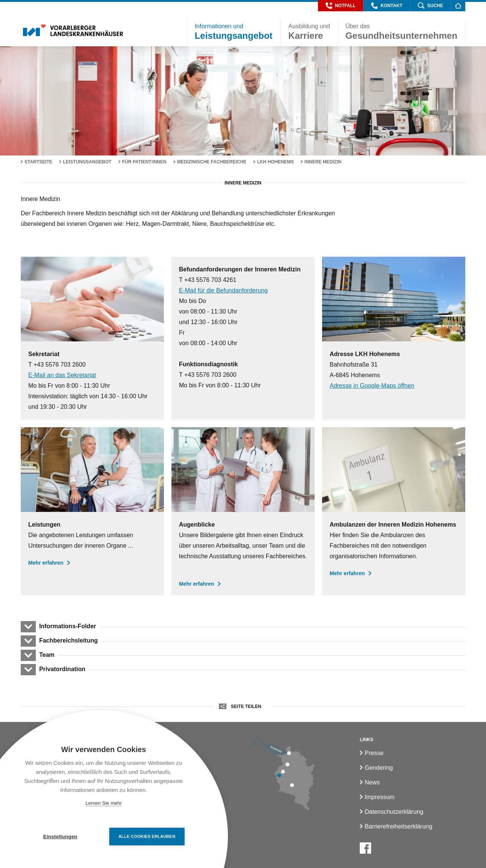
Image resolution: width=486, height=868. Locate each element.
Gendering (379, 768)
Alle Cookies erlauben (147, 836)
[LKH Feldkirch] (279, 775)
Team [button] (47, 655)
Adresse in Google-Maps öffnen (372, 386)
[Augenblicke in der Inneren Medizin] (243, 511)
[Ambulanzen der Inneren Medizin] (394, 511)
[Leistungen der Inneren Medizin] (92, 511)
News (372, 782)
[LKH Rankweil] (283, 772)
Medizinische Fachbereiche (212, 162)
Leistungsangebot (87, 162)
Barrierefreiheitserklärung (399, 826)
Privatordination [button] (62, 669)
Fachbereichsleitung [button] (68, 640)
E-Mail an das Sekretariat (62, 375)
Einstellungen (60, 837)
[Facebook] (365, 848)
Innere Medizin (323, 162)
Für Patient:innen (144, 162)
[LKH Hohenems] (287, 764)
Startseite (38, 162)
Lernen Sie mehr (104, 803)
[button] (341, 6)
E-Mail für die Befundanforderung (223, 290)
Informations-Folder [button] (67, 626)
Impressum (380, 797)
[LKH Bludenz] (292, 785)
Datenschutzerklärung (394, 812)
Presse (374, 753)
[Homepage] (458, 5)
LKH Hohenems (275, 162)
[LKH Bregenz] (289, 753)
